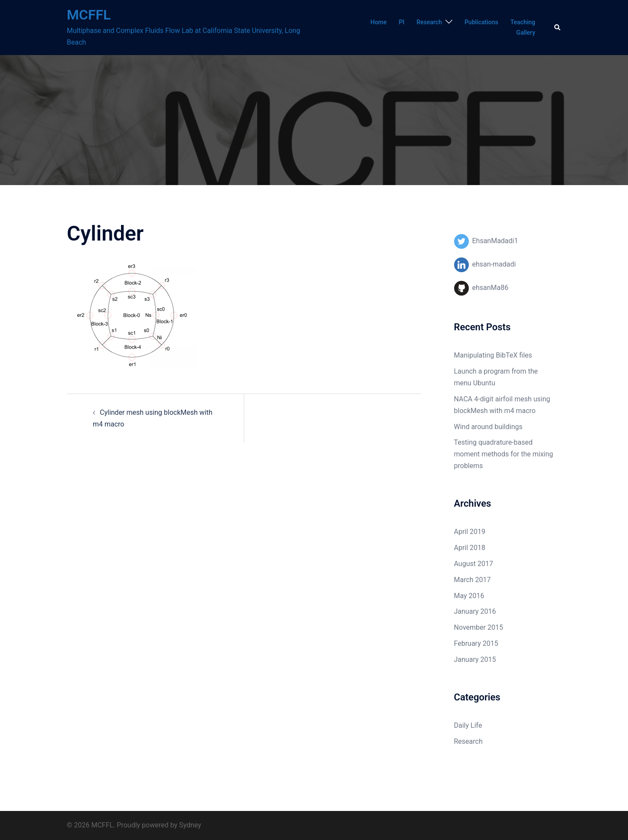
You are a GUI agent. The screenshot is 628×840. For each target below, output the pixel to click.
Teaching (523, 22)
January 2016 (475, 611)
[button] (558, 27)
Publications (481, 22)
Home (379, 22)
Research (429, 22)
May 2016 (469, 596)
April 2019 (470, 532)
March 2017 (473, 580)
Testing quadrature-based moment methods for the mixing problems (504, 454)
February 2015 (476, 643)
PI (402, 22)
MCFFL (89, 15)
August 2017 (474, 564)
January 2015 (475, 659)
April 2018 (470, 548)
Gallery (526, 33)
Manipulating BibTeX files (493, 355)
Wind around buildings (488, 427)
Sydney (190, 825)
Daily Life (468, 725)
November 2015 (479, 627)
